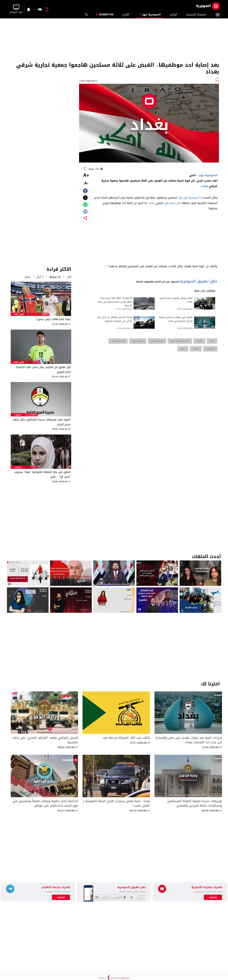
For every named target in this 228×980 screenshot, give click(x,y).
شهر (28, 277)
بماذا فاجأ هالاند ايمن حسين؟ (53, 319)
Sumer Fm (106, 15)
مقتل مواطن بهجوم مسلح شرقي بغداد (176, 300)
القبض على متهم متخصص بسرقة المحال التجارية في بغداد (176, 319)
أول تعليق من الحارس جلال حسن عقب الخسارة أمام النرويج (43, 370)
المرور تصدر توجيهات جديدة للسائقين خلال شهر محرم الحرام (42, 422)
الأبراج (126, 15)
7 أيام (40, 277)
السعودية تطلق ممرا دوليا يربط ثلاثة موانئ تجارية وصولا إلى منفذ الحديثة (115, 302)
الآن (69, 277)
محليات (18, 415)
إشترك (61, 897)
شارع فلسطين (172, 203)
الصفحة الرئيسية (196, 15)
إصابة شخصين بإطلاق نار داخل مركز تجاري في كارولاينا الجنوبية (115, 319)
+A (86, 176)
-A (86, 183)
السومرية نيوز (149, 15)
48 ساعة (55, 277)
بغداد (204, 186)
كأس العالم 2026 (18, 314)
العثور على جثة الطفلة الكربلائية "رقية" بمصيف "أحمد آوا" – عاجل (42, 474)
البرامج (173, 15)
